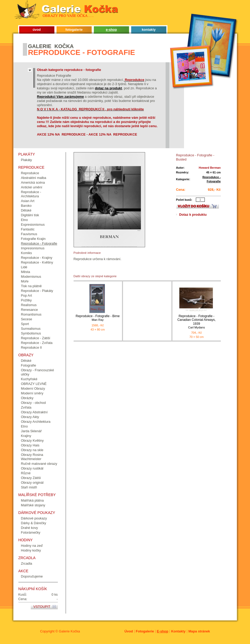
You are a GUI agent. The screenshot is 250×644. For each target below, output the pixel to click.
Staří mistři (29, 487)
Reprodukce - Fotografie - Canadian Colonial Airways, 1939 (197, 322)
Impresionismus (33, 248)
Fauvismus (29, 234)
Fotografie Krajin (33, 239)
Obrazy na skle (32, 450)
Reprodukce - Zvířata (37, 343)
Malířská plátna (32, 500)
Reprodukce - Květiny (37, 262)
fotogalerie (74, 30)
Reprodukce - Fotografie (39, 243)
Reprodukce (30, 173)
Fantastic (28, 229)
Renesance (30, 310)
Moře (25, 281)
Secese (27, 319)
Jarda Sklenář (31, 431)
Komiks (27, 253)
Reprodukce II (32, 347)
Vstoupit (42, 607)
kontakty (149, 30)
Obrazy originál (32, 483)
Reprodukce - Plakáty (37, 291)
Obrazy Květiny (32, 441)
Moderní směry (32, 393)
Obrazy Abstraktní (34, 412)
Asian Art (28, 201)
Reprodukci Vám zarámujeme (61, 97)
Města (26, 272)
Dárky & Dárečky (34, 523)
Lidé (24, 267)
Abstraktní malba (34, 178)
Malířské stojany (33, 505)
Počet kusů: (184, 200)
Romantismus (31, 314)
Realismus (29, 305)
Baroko (26, 206)
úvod (37, 30)
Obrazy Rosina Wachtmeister (32, 457)
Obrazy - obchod (34, 403)
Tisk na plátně (31, 286)
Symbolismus (31, 333)
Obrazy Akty (30, 417)
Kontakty (178, 631)
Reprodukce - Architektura (31, 194)
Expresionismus (33, 225)
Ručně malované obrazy (39, 464)
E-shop (163, 631)
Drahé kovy (30, 528)
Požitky (26, 300)
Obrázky (27, 398)
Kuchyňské (29, 379)
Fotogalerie (145, 631)
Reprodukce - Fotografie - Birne (98, 318)
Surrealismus (31, 329)
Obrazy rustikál (32, 468)
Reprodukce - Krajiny (37, 258)
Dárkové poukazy (34, 518)
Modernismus (31, 277)
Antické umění (32, 187)
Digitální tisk (30, 215)
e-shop (111, 30)
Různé (26, 473)
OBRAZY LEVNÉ (34, 384)
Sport (25, 324)
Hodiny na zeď (32, 546)
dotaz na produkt (108, 88)
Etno (24, 220)
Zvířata (26, 407)
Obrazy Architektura (36, 422)
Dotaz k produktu (193, 215)
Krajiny (26, 436)
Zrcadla (27, 563)
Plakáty (27, 160)
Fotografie (29, 365)
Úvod (129, 631)
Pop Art (27, 295)
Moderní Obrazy (33, 388)
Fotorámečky (31, 532)
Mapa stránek (199, 631)
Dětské (26, 210)
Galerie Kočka (69, 631)
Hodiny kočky (31, 550)
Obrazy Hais (30, 445)
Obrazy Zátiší (31, 478)
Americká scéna (33, 182)
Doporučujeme (32, 576)
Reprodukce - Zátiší (36, 338)
